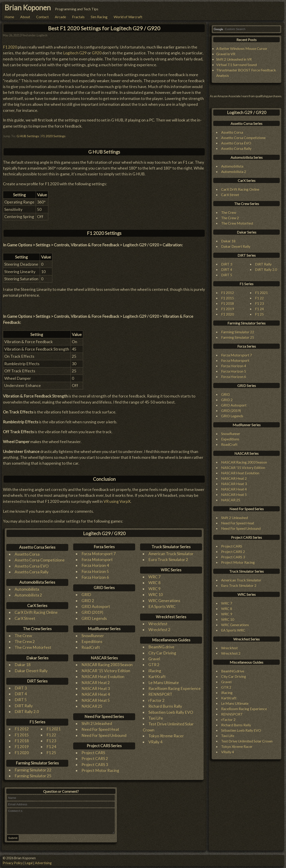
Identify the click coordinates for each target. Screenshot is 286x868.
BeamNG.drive (161, 647)
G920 (97, 53)
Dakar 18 (23, 665)
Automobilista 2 (28, 595)
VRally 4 (155, 742)
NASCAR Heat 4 (96, 694)
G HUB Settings (28, 136)
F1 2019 (22, 747)
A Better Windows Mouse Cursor (242, 48)
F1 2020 (10, 47)
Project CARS (93, 753)
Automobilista (27, 589)
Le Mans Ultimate (164, 683)
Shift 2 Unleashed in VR (234, 59)
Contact (42, 17)
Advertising (43, 863)
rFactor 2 (156, 700)
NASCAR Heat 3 (96, 688)
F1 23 (51, 741)
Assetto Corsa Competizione (40, 560)
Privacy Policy (13, 863)
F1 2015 (22, 735)
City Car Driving (162, 653)
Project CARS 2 (95, 759)
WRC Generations (164, 601)
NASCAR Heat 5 (96, 700)
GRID (86, 595)
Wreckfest (158, 624)
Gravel (154, 659)
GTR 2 (154, 665)
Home (9, 17)
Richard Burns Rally (165, 706)
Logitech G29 (75, 53)
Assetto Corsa (27, 554)
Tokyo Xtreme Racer (166, 736)
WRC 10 (156, 595)
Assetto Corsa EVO (32, 566)
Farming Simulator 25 (33, 776)
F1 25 (51, 753)
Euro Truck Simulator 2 (168, 560)
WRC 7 (154, 577)
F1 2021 (54, 729)
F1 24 (51, 747)
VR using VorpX (117, 501)
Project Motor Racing (100, 770)
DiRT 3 (21, 688)
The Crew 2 (25, 642)
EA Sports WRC (162, 606)
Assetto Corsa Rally (32, 572)
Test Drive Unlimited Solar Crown (247, 741)
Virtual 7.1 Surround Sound (236, 65)
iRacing (155, 671)
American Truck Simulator (171, 554)
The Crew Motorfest (33, 647)
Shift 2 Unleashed (97, 723)
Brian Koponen (28, 8)
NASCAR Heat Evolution (103, 677)
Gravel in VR (226, 54)
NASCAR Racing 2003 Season (107, 665)
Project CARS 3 (95, 765)
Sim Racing (99, 17)
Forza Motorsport (97, 560)
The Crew (23, 636)
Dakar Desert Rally (31, 671)
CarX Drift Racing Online (36, 612)
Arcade (60, 17)
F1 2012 (22, 729)
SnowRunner (93, 636)
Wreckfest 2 (159, 630)
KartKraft (157, 677)
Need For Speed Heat (100, 729)
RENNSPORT (160, 694)
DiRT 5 (21, 700)
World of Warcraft (128, 17)
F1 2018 (22, 741)
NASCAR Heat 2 (96, 683)
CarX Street (25, 618)
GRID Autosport (96, 606)
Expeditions (92, 642)
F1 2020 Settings (54, 136)
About (25, 17)
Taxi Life (156, 718)
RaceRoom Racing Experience (175, 688)
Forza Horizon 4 (95, 565)
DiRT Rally (24, 706)
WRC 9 (154, 589)
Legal (29, 863)
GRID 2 (88, 601)
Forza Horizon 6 (95, 577)
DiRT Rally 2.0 (27, 712)
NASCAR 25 (92, 706)
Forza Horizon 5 (95, 571)
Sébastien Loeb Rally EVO (171, 712)
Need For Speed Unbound (104, 735)
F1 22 (51, 735)
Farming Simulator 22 (33, 770)
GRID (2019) (92, 612)
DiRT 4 (21, 694)
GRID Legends (94, 618)
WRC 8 (154, 583)
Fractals (78, 17)
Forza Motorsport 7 (99, 554)
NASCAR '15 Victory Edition (106, 671)
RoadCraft (91, 647)
